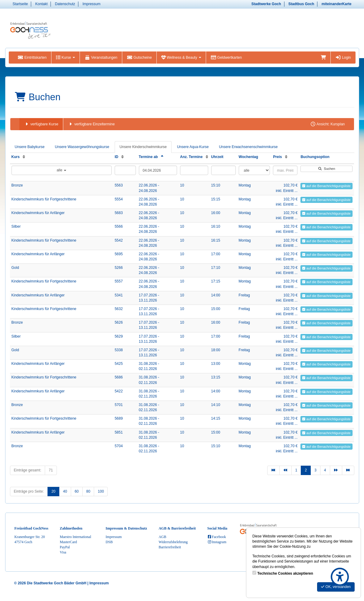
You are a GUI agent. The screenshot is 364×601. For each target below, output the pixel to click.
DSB (109, 542)
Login (343, 58)
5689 (119, 418)
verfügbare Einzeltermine (91, 124)
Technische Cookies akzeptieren (285, 573)
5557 (119, 281)
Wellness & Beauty (181, 58)
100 (101, 491)
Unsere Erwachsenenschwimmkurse (248, 147)
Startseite (20, 4)
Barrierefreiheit (170, 547)
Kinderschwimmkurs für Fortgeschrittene (44, 199)
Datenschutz (65, 4)
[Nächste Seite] (336, 470)
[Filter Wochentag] (254, 170)
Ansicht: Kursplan (328, 124)
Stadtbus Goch (301, 4)
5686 (119, 377)
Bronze (17, 185)
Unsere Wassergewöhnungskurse (82, 147)
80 (88, 491)
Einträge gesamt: (28, 470)
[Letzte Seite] (348, 470)
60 (77, 491)
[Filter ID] (125, 170)
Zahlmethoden (71, 528)
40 (65, 491)
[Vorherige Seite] (285, 470)
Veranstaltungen (101, 58)
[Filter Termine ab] (158, 170)
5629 (119, 336)
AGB (162, 537)
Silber (16, 226)
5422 (119, 391)
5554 (119, 199)
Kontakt (42, 4)
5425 (119, 364)
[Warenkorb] (323, 58)
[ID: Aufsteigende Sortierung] (123, 157)
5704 (119, 446)
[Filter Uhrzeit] (223, 170)
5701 (119, 405)
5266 (119, 268)
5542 (119, 240)
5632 (119, 309)
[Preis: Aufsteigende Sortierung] (286, 157)
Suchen (326, 169)
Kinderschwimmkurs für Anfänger (38, 213)
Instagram (217, 542)
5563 (119, 185)
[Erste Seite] (273, 470)
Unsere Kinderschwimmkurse (143, 147)
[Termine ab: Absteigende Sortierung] (162, 157)
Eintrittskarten (32, 58)
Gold (15, 268)
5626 (119, 322)
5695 (119, 254)
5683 (119, 213)
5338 (119, 350)
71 (51, 470)
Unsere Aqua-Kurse (193, 147)
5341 (119, 295)
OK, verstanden (336, 587)
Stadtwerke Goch (266, 4)
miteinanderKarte (337, 4)
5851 (119, 432)
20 (53, 491)
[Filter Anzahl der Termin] (194, 170)
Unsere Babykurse (30, 147)
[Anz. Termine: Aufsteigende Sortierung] (207, 157)
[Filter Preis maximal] (285, 170)
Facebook (217, 537)
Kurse (66, 58)
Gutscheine (139, 58)
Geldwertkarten (226, 58)
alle (61, 170)
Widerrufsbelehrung (173, 542)
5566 (119, 226)
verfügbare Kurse (41, 124)
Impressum (92, 4)
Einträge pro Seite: (29, 491)
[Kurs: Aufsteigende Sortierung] (24, 157)
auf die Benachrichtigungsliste (326, 186)
